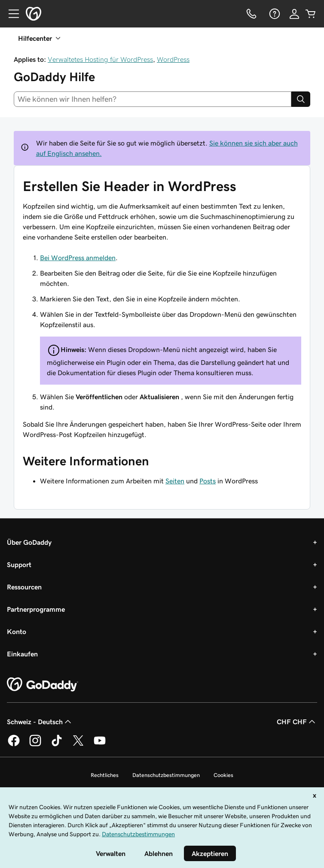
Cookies (223, 775)
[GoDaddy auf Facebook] (14, 745)
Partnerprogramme (36, 609)
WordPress (173, 59)
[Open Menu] (10, 14)
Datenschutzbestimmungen (166, 775)
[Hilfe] (274, 14)
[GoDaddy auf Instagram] (35, 745)
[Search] (301, 99)
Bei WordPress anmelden (78, 258)
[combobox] (153, 99)
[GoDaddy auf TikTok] (57, 745)
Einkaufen (22, 654)
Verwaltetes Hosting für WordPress (100, 59)
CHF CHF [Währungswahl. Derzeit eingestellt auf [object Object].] (297, 722)
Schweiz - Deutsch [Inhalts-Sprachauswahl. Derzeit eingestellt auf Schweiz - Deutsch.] (40, 722)
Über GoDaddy (29, 542)
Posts (208, 481)
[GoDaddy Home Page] (43, 685)
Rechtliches (105, 775)
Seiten (175, 481)
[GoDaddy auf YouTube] (100, 745)
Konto (17, 631)
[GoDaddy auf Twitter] (78, 745)
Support (19, 565)
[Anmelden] (294, 14)
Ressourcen (24, 587)
